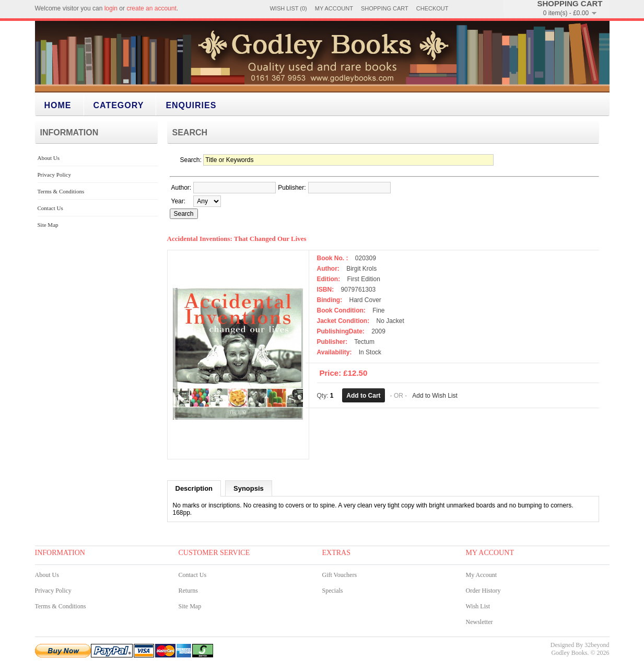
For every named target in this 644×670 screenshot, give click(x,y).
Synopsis (249, 488)
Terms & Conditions (61, 191)
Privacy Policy (54, 175)
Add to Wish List (435, 396)
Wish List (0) (288, 8)
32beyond (597, 645)
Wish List (478, 606)
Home (58, 105)
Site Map (48, 225)
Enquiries (191, 105)
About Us (49, 158)
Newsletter (479, 622)
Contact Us (50, 208)
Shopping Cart (385, 8)
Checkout (432, 8)
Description (194, 488)
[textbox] (235, 188)
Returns (188, 591)
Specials (333, 591)
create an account (151, 8)
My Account (334, 8)
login (111, 8)
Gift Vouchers (340, 575)
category (119, 105)
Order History (483, 591)
